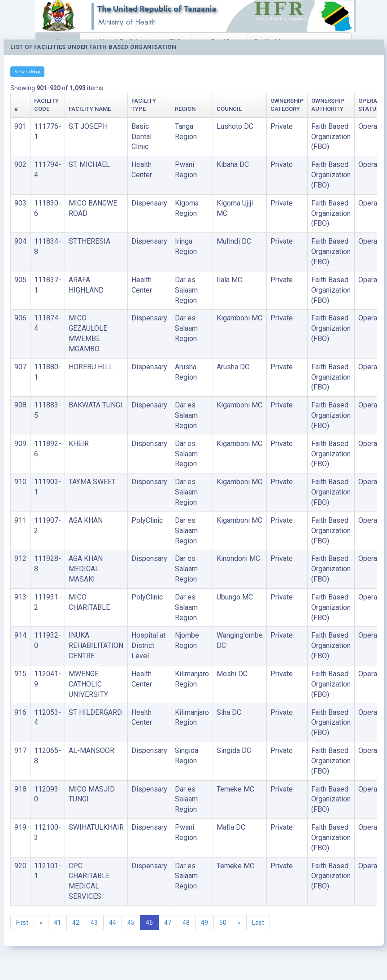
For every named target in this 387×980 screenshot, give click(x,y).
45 (131, 923)
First (22, 923)
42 (76, 923)
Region (185, 109)
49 (204, 923)
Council (229, 109)
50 (223, 923)
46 (149, 923)
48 (186, 923)
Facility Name (90, 109)
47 (168, 923)
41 (57, 923)
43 (94, 923)
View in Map (27, 72)
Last (258, 923)
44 (113, 923)
